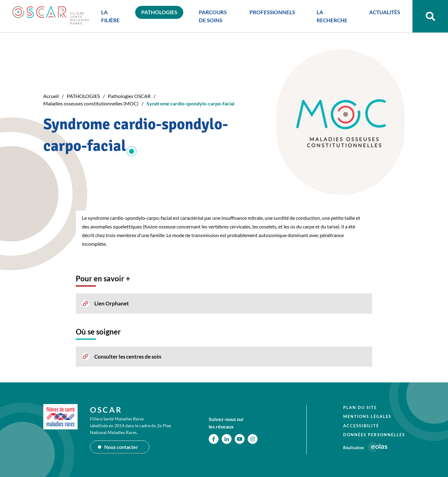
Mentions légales (367, 416)
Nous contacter (121, 447)
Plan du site (360, 407)
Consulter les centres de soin (128, 357)
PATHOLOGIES (83, 96)
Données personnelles (374, 435)
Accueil (51, 96)
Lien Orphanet (112, 303)
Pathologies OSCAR (129, 96)
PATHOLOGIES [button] (159, 12)
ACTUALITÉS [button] (385, 12)
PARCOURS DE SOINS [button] (213, 16)
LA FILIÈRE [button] (110, 16)
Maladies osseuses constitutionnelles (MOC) (91, 103)
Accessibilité (361, 426)
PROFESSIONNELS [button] (272, 12)
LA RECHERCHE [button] (332, 16)
